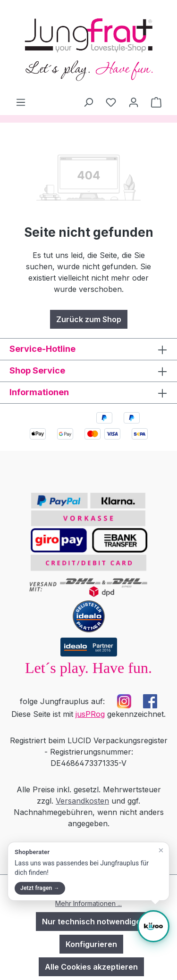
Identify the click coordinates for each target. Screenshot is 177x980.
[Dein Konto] (134, 102)
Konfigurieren (91, 944)
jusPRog (90, 714)
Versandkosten (82, 801)
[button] (88, 871)
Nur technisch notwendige (91, 922)
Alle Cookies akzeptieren (91, 967)
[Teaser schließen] (161, 850)
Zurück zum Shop (89, 319)
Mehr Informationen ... (88, 903)
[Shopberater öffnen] (153, 926)
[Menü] (21, 102)
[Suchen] (88, 102)
